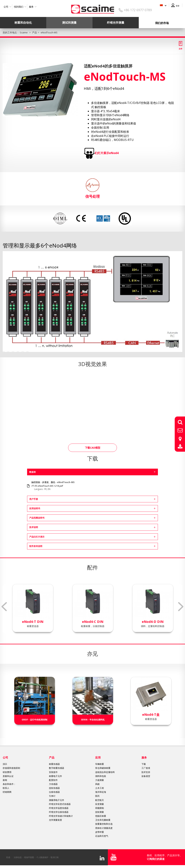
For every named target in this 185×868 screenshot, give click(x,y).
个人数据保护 (42, 857)
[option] (40, 90)
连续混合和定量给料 (105, 772)
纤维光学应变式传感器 (60, 804)
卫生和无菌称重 (103, 820)
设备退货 (146, 776)
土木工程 (100, 788)
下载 (144, 764)
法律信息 (18, 857)
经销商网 (7, 792)
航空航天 (100, 800)
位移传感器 (54, 792)
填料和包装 (101, 776)
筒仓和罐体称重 (103, 768)
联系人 (6, 788)
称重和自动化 (23, 23)
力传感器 (53, 784)
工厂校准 (146, 768)
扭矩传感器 (54, 788)
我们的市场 (162, 23)
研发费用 (7, 772)
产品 (52, 757)
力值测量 (100, 780)
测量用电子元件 (57, 800)
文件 (180, 49)
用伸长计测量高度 (104, 828)
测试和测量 (69, 23)
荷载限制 (100, 808)
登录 (178, 6)
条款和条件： (9, 784)
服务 (31, 7)
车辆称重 (100, 764)
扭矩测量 (100, 812)
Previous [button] (4, 607)
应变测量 (100, 804)
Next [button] (181, 607)
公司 (6, 7)
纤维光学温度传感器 (59, 808)
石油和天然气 (102, 836)
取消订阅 (55, 857)
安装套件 (53, 772)
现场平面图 (29, 857)
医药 (97, 796)
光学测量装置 (55, 820)
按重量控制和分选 (104, 824)
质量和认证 (8, 776)
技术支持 (146, 772)
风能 (97, 784)
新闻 (5, 780)
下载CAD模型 (93, 448)
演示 (5, 764)
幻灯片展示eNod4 (107, 153)
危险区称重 (101, 816)
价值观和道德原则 (11, 768)
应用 (98, 757)
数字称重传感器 (57, 768)
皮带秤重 (100, 832)
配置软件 (53, 780)
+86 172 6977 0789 (138, 10)
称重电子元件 (55, 776)
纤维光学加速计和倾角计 (61, 816)
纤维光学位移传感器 (59, 812)
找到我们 (19, 7)
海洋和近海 (101, 792)
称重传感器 (54, 764)
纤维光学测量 (116, 23)
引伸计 (52, 796)
